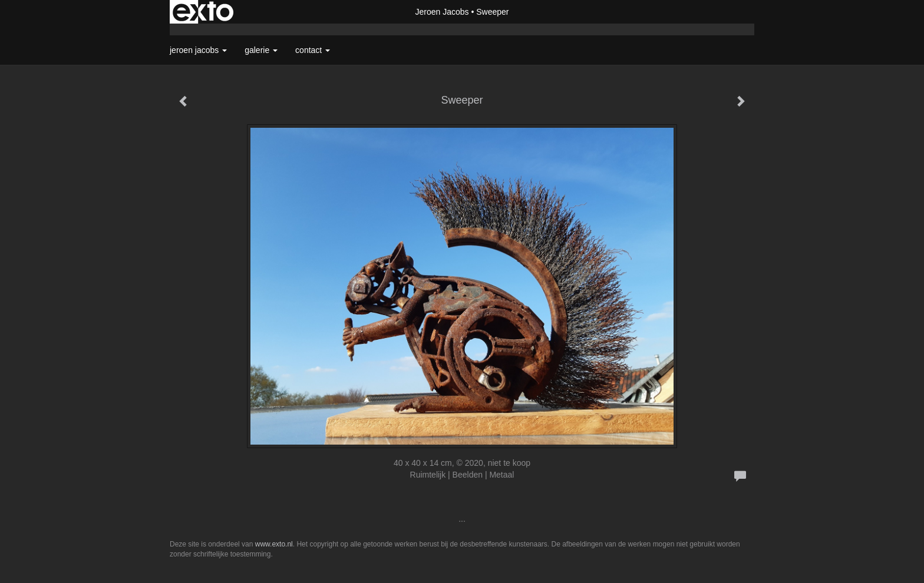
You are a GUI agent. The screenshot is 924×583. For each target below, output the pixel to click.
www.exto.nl (274, 544)
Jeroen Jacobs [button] (198, 50)
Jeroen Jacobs (442, 12)
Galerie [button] (261, 50)
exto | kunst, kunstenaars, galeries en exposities (203, 12)
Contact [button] (313, 50)
